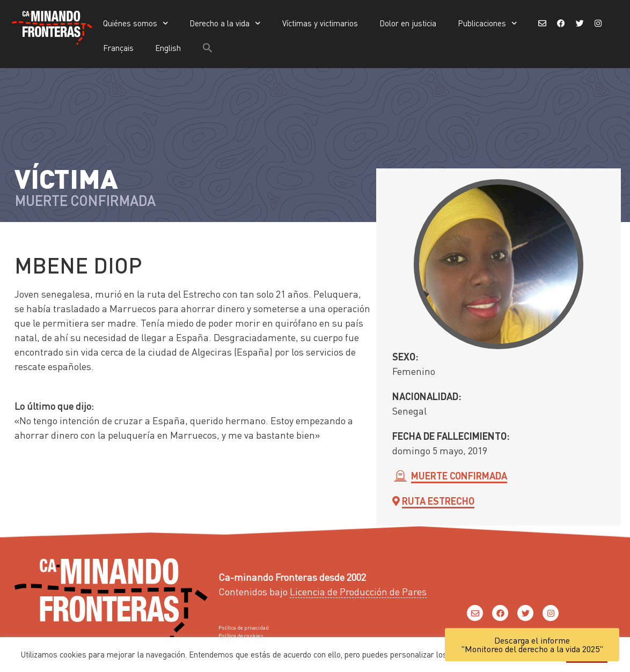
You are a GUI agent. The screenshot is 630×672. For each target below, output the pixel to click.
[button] (208, 48)
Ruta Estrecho (438, 501)
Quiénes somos (136, 23)
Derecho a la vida (225, 23)
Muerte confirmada (459, 475)
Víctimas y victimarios (320, 23)
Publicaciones (488, 23)
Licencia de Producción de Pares (358, 591)
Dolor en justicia (408, 23)
